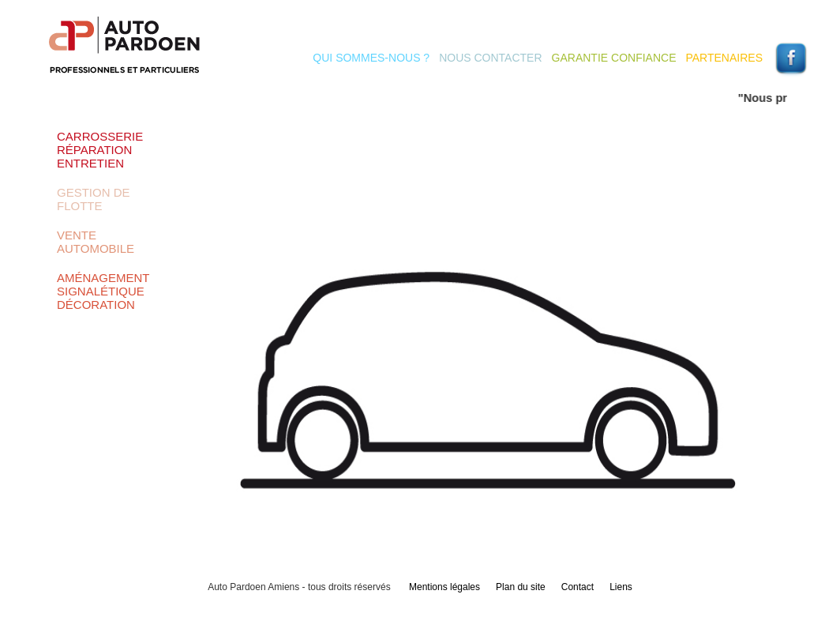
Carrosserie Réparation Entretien (100, 150)
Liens (621, 587)
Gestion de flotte (94, 199)
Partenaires (724, 58)
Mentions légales (444, 587)
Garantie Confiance (614, 58)
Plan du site (521, 587)
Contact (577, 587)
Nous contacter (490, 58)
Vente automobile (96, 242)
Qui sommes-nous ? (371, 58)
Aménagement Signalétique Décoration (103, 291)
